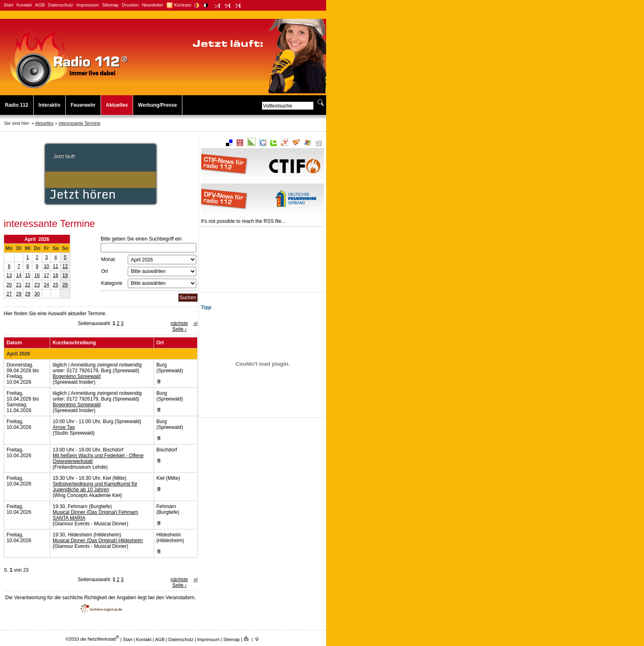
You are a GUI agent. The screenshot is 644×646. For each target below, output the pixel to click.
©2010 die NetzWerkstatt (92, 639)
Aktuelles (117, 105)
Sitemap (110, 5)
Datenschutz (61, 5)
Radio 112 (17, 105)
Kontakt (24, 5)
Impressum (87, 5)
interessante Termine (80, 123)
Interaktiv (49, 105)
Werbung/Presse (157, 105)
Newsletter (153, 5)
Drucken (130, 5)
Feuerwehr (83, 105)
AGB (40, 5)
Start (8, 5)
